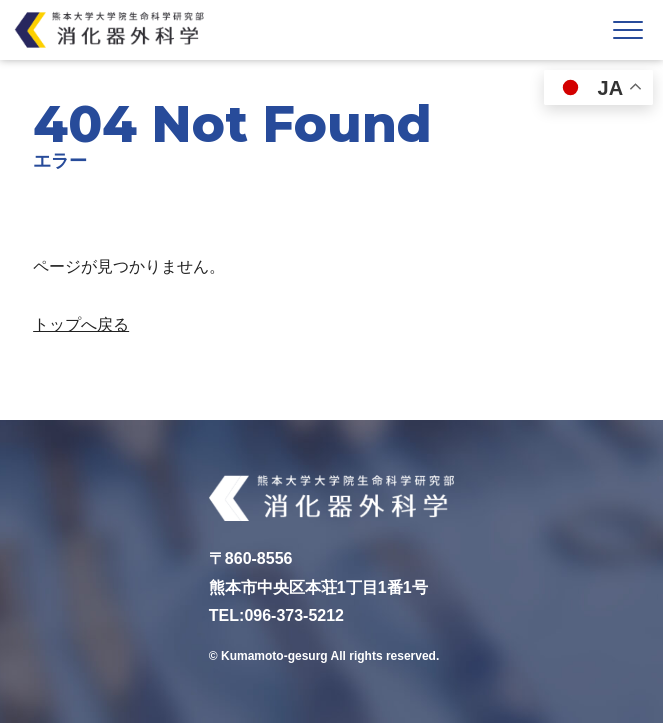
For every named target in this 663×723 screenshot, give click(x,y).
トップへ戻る (81, 324)
